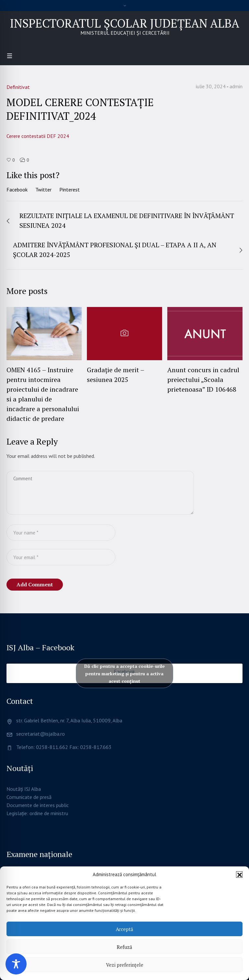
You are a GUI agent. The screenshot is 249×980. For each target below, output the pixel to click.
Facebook (17, 190)
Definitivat (18, 87)
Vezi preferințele (125, 965)
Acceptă (124, 929)
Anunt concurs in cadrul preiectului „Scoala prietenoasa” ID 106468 (203, 380)
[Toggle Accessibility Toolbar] (16, 964)
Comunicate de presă (29, 797)
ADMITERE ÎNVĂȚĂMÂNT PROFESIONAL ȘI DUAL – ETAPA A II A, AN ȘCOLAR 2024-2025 (115, 250)
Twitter (43, 190)
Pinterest (70, 190)
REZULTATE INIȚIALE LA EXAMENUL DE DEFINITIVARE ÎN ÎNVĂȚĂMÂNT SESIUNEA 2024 (127, 220)
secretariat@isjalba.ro (41, 734)
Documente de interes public (38, 805)
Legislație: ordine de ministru (37, 813)
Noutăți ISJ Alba (24, 789)
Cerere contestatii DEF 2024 (38, 136)
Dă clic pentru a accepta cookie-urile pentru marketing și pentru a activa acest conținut (124, 674)
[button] (239, 875)
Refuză (124, 947)
